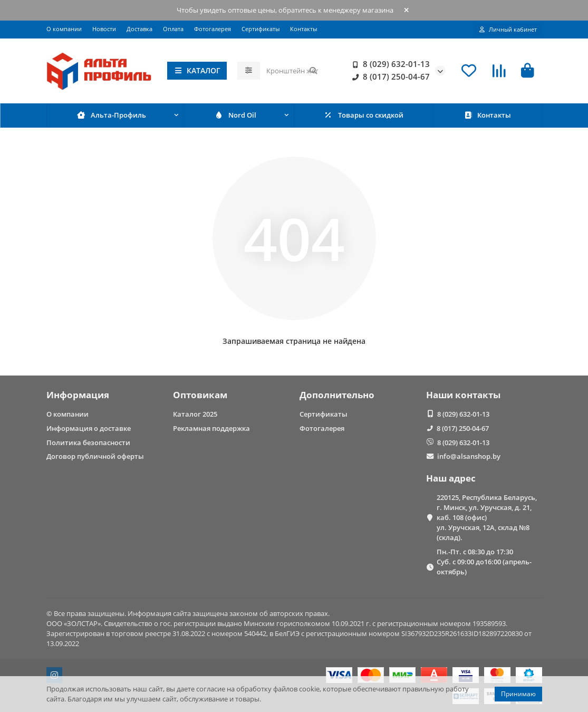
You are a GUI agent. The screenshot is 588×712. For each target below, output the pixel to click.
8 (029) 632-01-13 (389, 64)
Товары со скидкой (364, 115)
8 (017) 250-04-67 (389, 77)
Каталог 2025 (195, 414)
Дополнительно (337, 395)
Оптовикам (200, 395)
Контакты (303, 29)
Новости (104, 29)
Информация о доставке (89, 428)
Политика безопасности (88, 442)
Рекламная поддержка (211, 428)
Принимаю (518, 694)
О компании (64, 29)
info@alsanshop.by (469, 456)
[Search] (292, 71)
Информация (78, 395)
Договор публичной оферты (95, 456)
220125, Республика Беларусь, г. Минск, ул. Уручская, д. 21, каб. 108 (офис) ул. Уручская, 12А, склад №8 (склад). (487, 517)
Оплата (173, 29)
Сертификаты (261, 29)
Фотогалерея (213, 29)
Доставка (139, 29)
